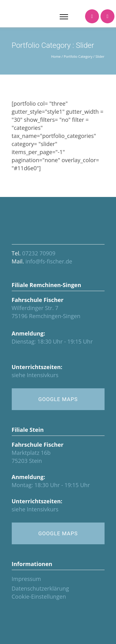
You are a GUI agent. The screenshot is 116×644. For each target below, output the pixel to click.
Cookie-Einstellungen (39, 596)
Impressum (26, 579)
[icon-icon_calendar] (107, 17)
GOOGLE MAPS (58, 399)
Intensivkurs (43, 375)
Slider (100, 56)
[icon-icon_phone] (92, 17)
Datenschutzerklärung (40, 588)
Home (56, 56)
